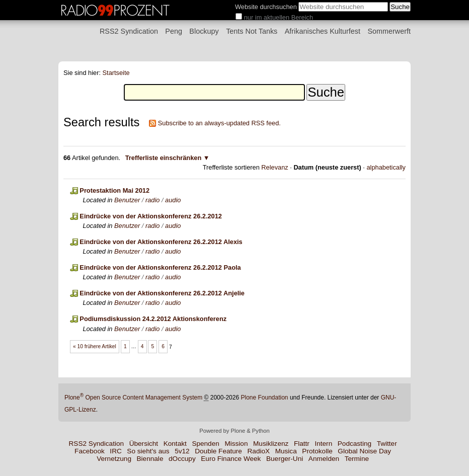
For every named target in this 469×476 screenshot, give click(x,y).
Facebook (90, 451)
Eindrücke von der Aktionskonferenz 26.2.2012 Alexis (161, 242)
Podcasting (355, 444)
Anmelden (324, 459)
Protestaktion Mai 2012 (114, 190)
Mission (236, 444)
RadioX (259, 451)
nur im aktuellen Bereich (279, 17)
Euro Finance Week (231, 459)
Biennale (150, 459)
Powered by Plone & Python (234, 431)
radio (152, 200)
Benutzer (127, 200)
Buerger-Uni (285, 459)
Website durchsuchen (266, 7)
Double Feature (218, 451)
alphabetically (386, 167)
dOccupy (182, 459)
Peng (174, 31)
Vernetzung (114, 459)
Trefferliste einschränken (164, 158)
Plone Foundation (264, 398)
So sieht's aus (148, 451)
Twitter (387, 444)
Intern (323, 444)
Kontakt (175, 444)
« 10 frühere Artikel (95, 346)
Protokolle (317, 451)
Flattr (302, 444)
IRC (115, 451)
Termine (357, 459)
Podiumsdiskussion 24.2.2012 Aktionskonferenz (153, 319)
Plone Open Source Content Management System (133, 398)
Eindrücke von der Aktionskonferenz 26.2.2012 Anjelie (162, 293)
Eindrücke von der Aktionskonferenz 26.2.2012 (151, 216)
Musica (286, 451)
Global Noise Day (364, 451)
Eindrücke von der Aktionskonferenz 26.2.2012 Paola (160, 267)
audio (173, 200)
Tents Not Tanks (252, 31)
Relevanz (275, 167)
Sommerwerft (389, 31)
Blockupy (204, 31)
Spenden (205, 444)
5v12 (182, 451)
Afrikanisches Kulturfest (323, 31)
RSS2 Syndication (129, 31)
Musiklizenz (271, 444)
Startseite (116, 73)
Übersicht (144, 444)
